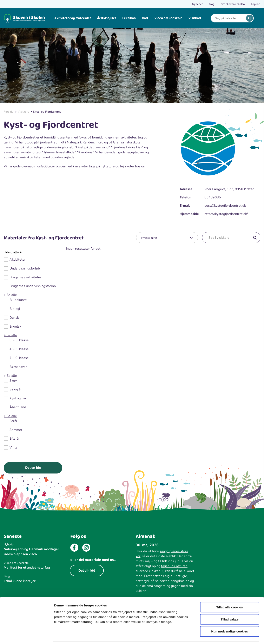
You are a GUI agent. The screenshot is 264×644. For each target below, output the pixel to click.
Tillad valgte (230, 605)
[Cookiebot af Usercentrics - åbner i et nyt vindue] (27, 636)
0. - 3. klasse (19, 340)
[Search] (229, 18)
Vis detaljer (214, 636)
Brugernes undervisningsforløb (33, 286)
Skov (13, 381)
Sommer (16, 430)
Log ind (256, 4)
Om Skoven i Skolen (233, 4)
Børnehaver (18, 367)
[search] (250, 18)
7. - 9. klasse (19, 358)
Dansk (14, 318)
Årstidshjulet (107, 18)
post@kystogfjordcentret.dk (225, 206)
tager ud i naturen (174, 566)
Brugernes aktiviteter (25, 277)
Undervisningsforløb (25, 269)
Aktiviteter (18, 260)
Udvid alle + (13, 252)
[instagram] (86, 548)
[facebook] (74, 548)
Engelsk (15, 327)
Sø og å (15, 389)
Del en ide (33, 468)
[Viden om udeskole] (33, 563)
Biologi (15, 309)
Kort (145, 18)
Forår (13, 421)
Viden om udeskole (168, 18)
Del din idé (87, 571)
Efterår (15, 439)
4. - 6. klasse (19, 349)
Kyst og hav (18, 398)
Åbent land (18, 407)
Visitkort (195, 18)
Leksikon (129, 18)
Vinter (14, 448)
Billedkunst (18, 300)
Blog (212, 4)
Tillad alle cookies (230, 593)
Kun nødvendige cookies (230, 618)
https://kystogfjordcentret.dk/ (226, 214)
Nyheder (197, 4)
